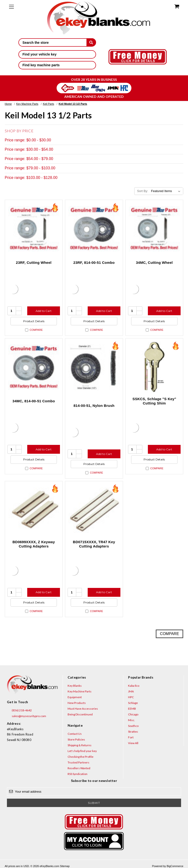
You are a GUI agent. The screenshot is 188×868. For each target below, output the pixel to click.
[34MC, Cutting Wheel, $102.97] (154, 229)
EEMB (132, 709)
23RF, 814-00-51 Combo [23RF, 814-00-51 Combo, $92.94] (94, 263)
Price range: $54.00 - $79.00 (29, 159)
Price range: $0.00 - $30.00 (28, 140)
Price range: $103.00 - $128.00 (31, 178)
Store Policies (76, 739)
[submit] (91, 42)
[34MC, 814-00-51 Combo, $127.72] (34, 367)
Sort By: (143, 191)
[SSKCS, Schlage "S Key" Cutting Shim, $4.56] (154, 367)
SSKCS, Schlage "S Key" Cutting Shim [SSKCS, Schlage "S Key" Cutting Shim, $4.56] (154, 401)
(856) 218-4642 (19, 710)
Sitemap (65, 866)
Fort (131, 737)
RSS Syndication (78, 774)
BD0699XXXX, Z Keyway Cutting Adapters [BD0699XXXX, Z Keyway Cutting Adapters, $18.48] (34, 544)
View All (133, 743)
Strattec (133, 732)
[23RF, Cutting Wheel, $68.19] (34, 229)
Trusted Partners (78, 762)
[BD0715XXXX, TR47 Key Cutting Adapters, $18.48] (94, 510)
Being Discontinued (80, 714)
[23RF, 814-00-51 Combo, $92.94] (94, 229)
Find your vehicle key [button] (57, 54)
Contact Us (75, 734)
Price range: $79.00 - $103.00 (30, 168)
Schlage (133, 703)
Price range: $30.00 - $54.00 (29, 149)
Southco (133, 726)
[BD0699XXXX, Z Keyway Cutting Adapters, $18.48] (34, 510)
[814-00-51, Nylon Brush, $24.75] (94, 367)
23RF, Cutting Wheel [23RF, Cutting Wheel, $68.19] (34, 263)
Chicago (133, 714)
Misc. (132, 720)
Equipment (75, 697)
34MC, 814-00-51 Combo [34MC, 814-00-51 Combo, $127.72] (34, 401)
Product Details (34, 321)
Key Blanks (75, 686)
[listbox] (167, 191)
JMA (131, 691)
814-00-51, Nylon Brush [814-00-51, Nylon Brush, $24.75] (94, 406)
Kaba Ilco (134, 686)
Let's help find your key (82, 751)
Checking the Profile (81, 757)
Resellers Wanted (79, 768)
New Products (77, 703)
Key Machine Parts (80, 691)
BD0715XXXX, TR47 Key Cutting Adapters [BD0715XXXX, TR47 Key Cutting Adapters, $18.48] (94, 544)
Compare (34, 330)
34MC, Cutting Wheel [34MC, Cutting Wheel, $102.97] (154, 263)
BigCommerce (175, 866)
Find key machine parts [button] (57, 65)
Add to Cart (44, 311)
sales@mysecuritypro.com (27, 716)
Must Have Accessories (83, 709)
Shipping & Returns (80, 745)
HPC (131, 697)
